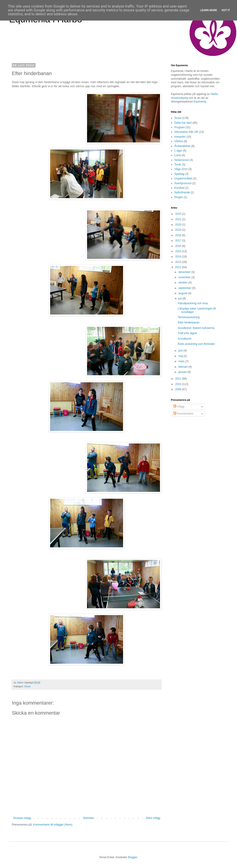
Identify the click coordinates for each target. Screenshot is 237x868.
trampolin (180, 137)
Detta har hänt (183, 123)
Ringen (179, 197)
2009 (179, 389)
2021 (179, 219)
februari (183, 367)
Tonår (178, 165)
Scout (27, 686)
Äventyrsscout (183, 183)
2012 (179, 267)
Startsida (88, 818)
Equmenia (200, 102)
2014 (179, 257)
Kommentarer (183, 414)
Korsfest (179, 188)
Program (180, 127)
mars (182, 361)
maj (181, 356)
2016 (179, 246)
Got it (226, 10)
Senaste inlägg (22, 818)
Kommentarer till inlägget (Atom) (53, 825)
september (185, 288)
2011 (179, 379)
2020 (179, 225)
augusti (183, 293)
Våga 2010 (181, 169)
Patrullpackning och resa (193, 303)
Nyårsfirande (182, 192)
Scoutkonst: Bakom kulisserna (196, 328)
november (185, 277)
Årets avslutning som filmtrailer (196, 344)
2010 (179, 384)
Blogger (133, 857)
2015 (179, 251)
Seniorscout (182, 160)
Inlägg (179, 406)
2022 (179, 214)
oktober (183, 283)
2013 (179, 262)
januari (183, 372)
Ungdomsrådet (183, 178)
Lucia (178, 155)
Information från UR (186, 132)
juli (180, 299)
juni (181, 351)
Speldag (179, 174)
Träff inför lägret (187, 333)
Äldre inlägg (153, 818)
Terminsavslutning (189, 317)
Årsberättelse (182, 146)
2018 (179, 235)
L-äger (178, 151)
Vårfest (179, 141)
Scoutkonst (184, 339)
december (185, 272)
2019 (179, 230)
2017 (179, 241)
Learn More (209, 10)
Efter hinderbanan (189, 323)
